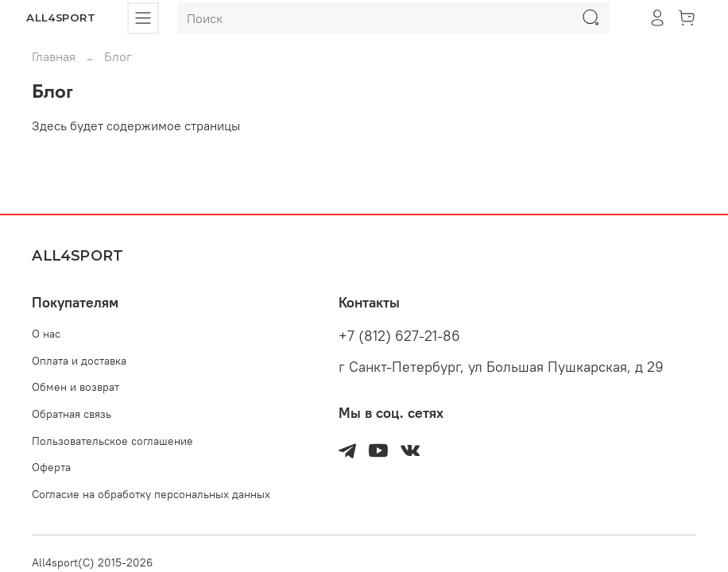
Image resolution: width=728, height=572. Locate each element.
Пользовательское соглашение (112, 441)
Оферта (51, 467)
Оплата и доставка (79, 361)
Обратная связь (72, 414)
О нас (46, 334)
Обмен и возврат (76, 387)
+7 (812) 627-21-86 (399, 336)
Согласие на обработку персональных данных (151, 494)
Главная (54, 56)
